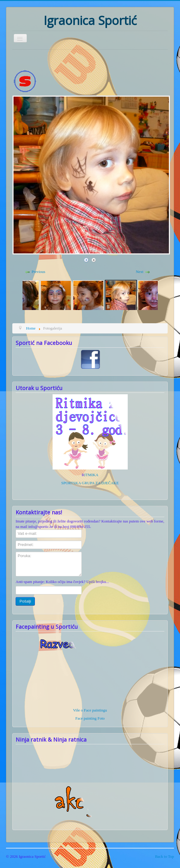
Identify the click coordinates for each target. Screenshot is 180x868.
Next (140, 272)
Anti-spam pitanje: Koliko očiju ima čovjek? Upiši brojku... (62, 582)
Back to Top (165, 856)
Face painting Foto (90, 718)
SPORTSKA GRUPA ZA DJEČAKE (90, 483)
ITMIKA (91, 475)
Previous (38, 272)
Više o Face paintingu (90, 710)
